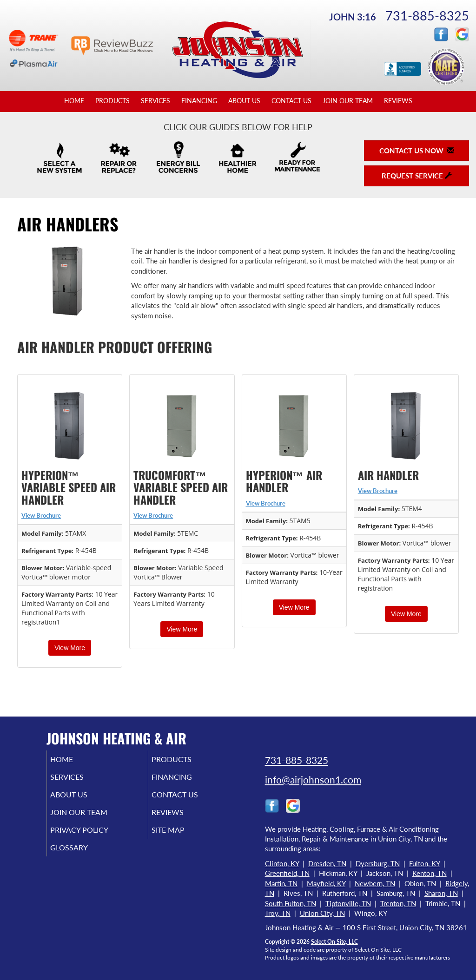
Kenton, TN (430, 873)
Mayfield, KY (326, 883)
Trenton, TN (398, 903)
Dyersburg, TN (378, 863)
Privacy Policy (93, 838)
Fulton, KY (424, 863)
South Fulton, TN (291, 903)
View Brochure (41, 515)
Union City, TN (322, 913)
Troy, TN (278, 913)
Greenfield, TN (287, 873)
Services (155, 101)
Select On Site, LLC (334, 942)
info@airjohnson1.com (313, 779)
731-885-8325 (427, 16)
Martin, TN (281, 883)
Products (112, 101)
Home (74, 101)
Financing (199, 101)
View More (70, 648)
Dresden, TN (327, 863)
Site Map (181, 838)
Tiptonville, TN (348, 903)
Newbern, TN (375, 883)
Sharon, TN (441, 893)
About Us (244, 101)
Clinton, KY (282, 863)
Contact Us (291, 101)
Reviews (398, 101)
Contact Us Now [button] (417, 151)
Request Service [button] (417, 176)
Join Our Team (348, 101)
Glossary (82, 858)
